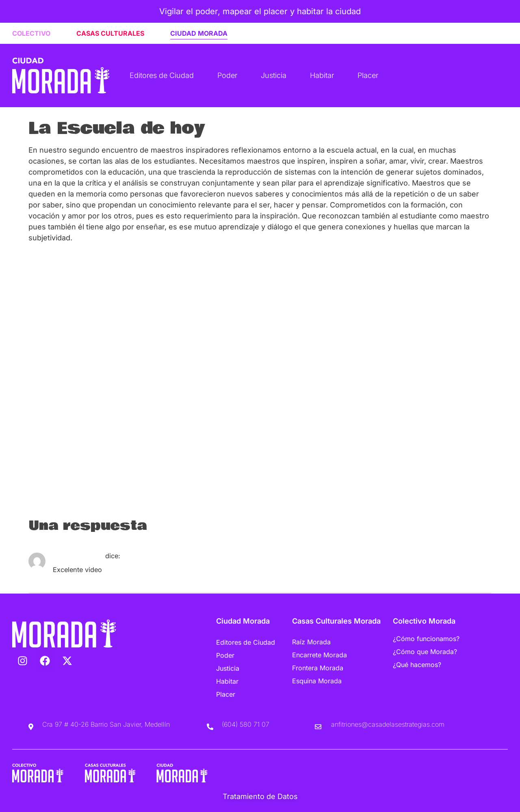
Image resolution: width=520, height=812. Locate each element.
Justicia (274, 75)
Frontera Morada (318, 668)
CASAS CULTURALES (110, 33)
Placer (368, 75)
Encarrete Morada (320, 655)
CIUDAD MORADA (199, 33)
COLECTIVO (31, 33)
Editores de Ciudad (162, 75)
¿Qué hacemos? (417, 665)
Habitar (322, 75)
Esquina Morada (317, 681)
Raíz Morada (311, 642)
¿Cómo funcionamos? (426, 639)
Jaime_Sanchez (78, 556)
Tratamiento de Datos (260, 796)
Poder (227, 75)
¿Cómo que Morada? (425, 652)
